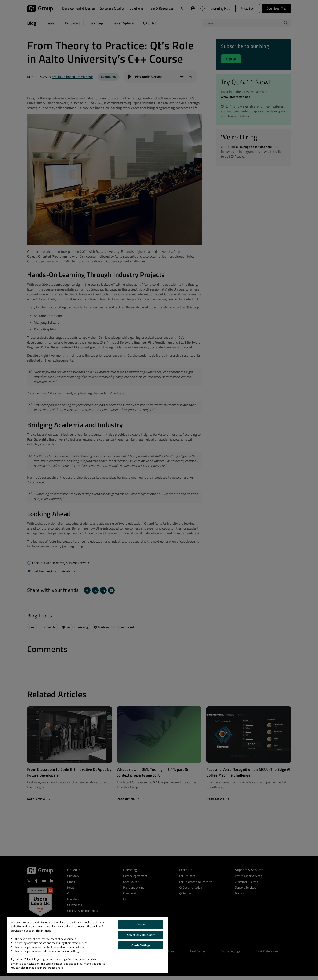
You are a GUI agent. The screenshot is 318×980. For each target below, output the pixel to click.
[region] (87, 945)
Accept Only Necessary (141, 935)
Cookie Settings (141, 945)
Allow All (141, 924)
